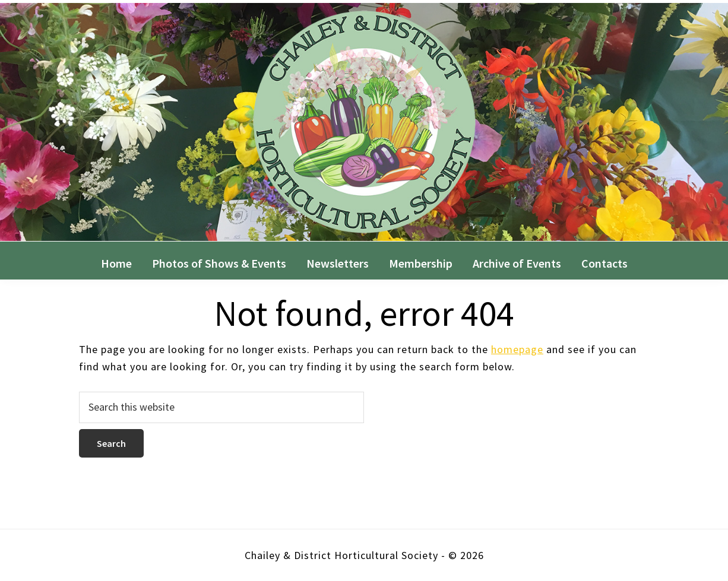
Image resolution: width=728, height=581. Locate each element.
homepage (517, 349)
